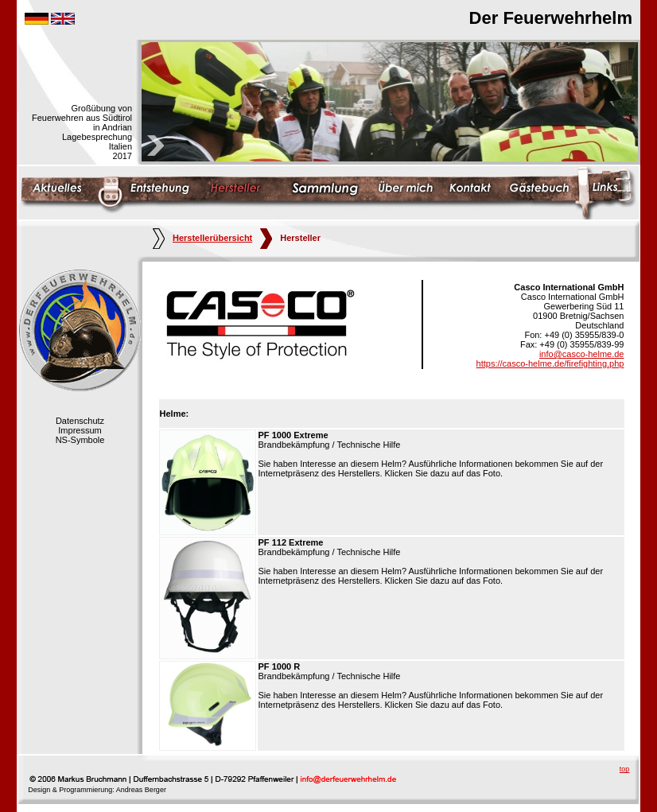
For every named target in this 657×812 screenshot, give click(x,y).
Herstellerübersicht (202, 238)
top (625, 769)
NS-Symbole (80, 440)
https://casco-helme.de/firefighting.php (550, 363)
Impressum (80, 430)
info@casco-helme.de (582, 354)
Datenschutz (80, 421)
